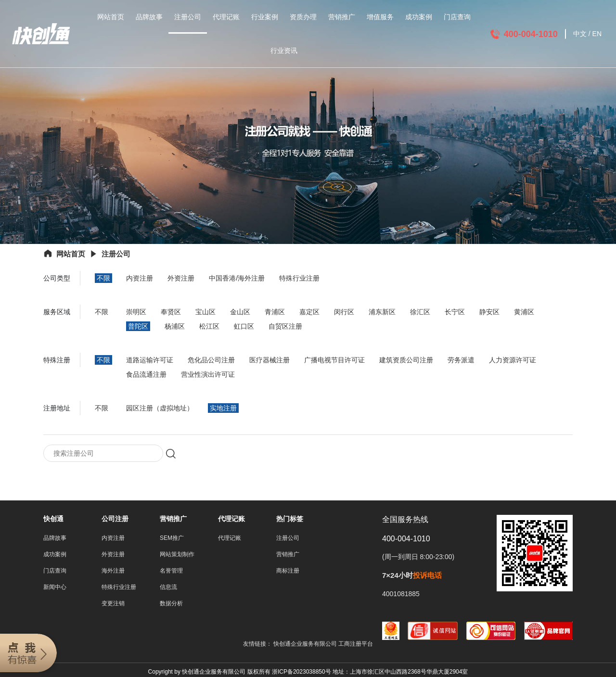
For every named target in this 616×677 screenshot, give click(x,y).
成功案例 (419, 17)
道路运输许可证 (150, 360)
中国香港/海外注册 (237, 278)
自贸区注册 (285, 326)
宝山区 (205, 312)
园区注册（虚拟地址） (160, 408)
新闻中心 (55, 588)
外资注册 (181, 278)
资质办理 (303, 17)
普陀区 (138, 326)
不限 (103, 278)
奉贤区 (171, 312)
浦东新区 (382, 312)
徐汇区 (420, 312)
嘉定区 (309, 312)
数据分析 (171, 604)
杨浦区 (175, 326)
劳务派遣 (461, 360)
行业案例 (265, 17)
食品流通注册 (146, 374)
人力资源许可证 (513, 360)
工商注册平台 (356, 645)
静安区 (489, 312)
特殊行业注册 (299, 278)
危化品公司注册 (211, 360)
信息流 (168, 588)
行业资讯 (284, 51)
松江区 (209, 326)
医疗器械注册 (269, 360)
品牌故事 (149, 17)
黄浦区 (524, 312)
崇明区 (136, 312)
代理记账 (226, 17)
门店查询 (457, 17)
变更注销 (113, 604)
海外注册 (113, 572)
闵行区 (344, 312)
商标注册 (288, 572)
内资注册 (140, 278)
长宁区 (455, 312)
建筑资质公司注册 (406, 360)
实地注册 (223, 408)
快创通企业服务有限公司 (306, 645)
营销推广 (342, 17)
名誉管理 (171, 572)
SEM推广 (172, 539)
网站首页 (111, 17)
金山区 (240, 312)
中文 (580, 34)
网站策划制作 (177, 555)
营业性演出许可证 (208, 374)
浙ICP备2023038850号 (302, 673)
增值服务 (380, 17)
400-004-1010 (531, 34)
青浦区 (275, 312)
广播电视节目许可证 (334, 360)
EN (597, 34)
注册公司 (188, 17)
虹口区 (244, 326)
